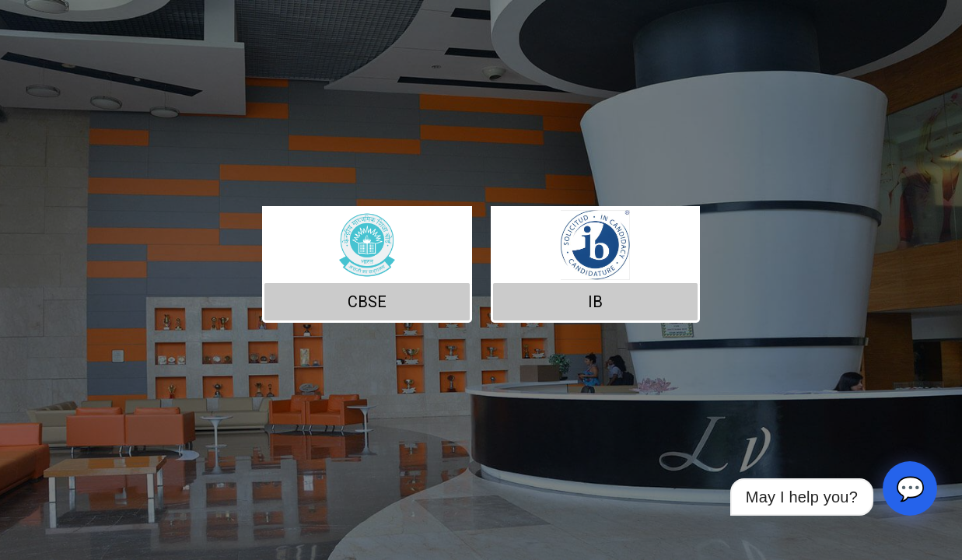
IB (595, 302)
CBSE (367, 302)
